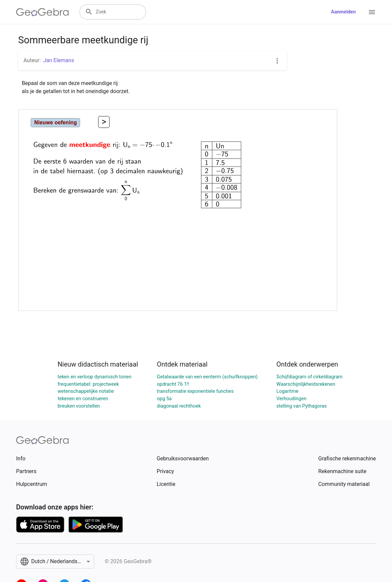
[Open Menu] (372, 12)
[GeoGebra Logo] (42, 12)
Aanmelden (343, 12)
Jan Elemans (59, 60)
